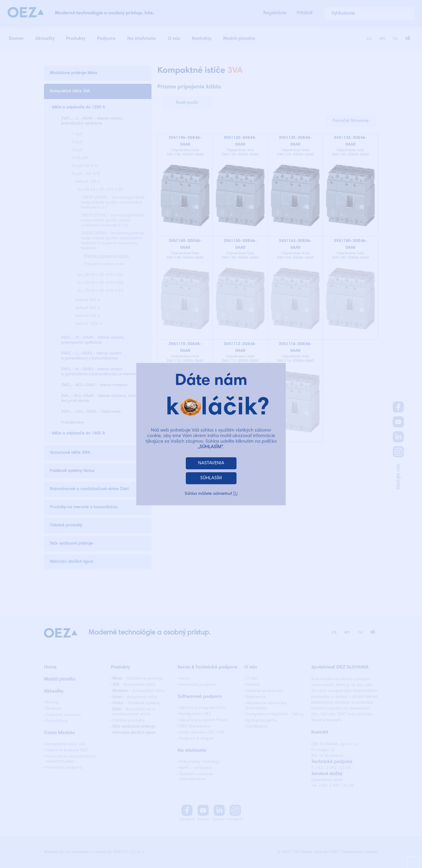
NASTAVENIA (211, 463)
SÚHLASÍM (211, 478)
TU (235, 494)
